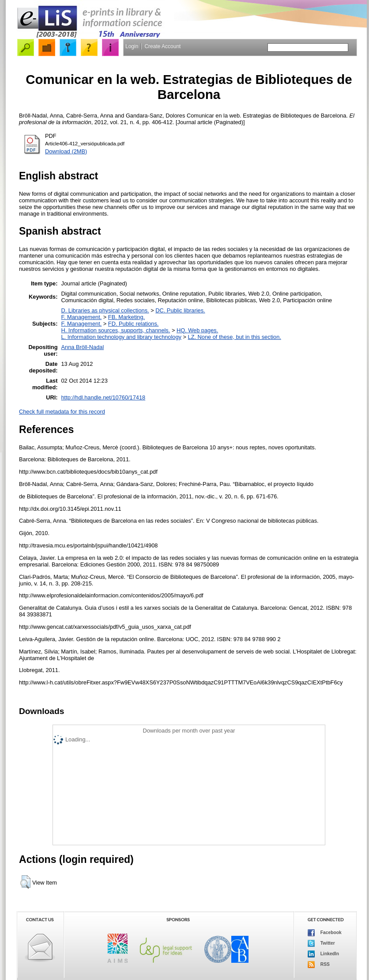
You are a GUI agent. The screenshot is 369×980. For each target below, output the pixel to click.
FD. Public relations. (134, 324)
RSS (319, 965)
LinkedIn (323, 954)
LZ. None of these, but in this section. (235, 337)
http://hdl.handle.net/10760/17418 (104, 397)
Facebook (325, 933)
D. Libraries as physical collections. (105, 310)
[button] (25, 882)
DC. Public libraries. (180, 310)
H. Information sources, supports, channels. (116, 330)
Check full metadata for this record (62, 412)
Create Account (162, 46)
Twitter (321, 943)
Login (132, 46)
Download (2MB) (66, 151)
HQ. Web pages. (197, 330)
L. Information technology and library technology (121, 337)
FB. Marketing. (126, 317)
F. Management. (82, 317)
